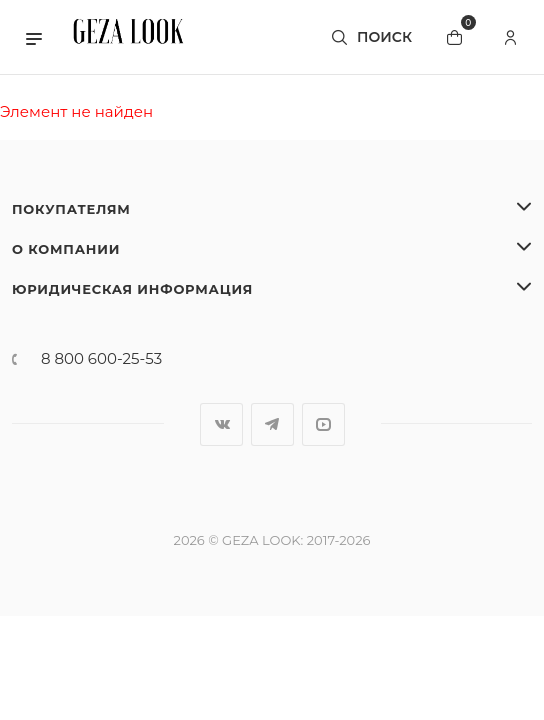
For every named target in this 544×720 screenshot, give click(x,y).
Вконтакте (221, 424)
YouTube (323, 424)
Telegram (272, 424)
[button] (34, 37)
